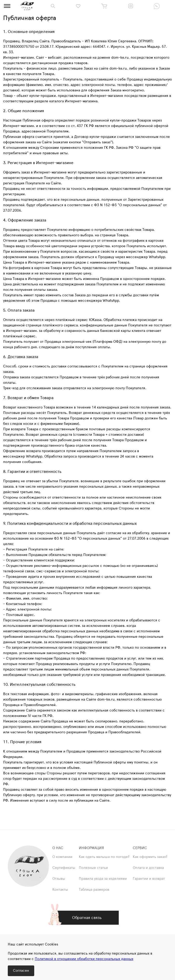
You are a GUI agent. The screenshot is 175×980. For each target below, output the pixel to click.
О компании (62, 857)
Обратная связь (87, 918)
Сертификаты (64, 868)
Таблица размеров (94, 890)
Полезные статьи (93, 868)
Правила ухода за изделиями (103, 879)
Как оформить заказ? (150, 857)
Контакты (60, 890)
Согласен (21, 971)
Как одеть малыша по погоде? (104, 857)
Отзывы (59, 879)
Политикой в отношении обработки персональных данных (84, 959)
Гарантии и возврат (149, 879)
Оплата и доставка (148, 868)
